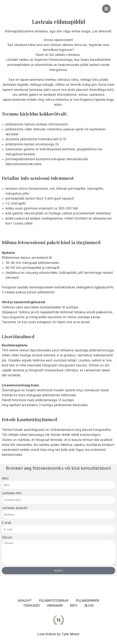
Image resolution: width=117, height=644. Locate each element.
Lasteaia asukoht (15, 508)
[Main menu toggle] (106, 9)
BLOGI (89, 606)
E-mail (6, 523)
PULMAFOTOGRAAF (54, 601)
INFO (74, 606)
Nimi (5, 478)
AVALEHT (25, 601)
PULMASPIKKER (88, 601)
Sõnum (7, 537)
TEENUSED (31, 606)
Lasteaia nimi (12, 493)
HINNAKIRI (55, 606)
